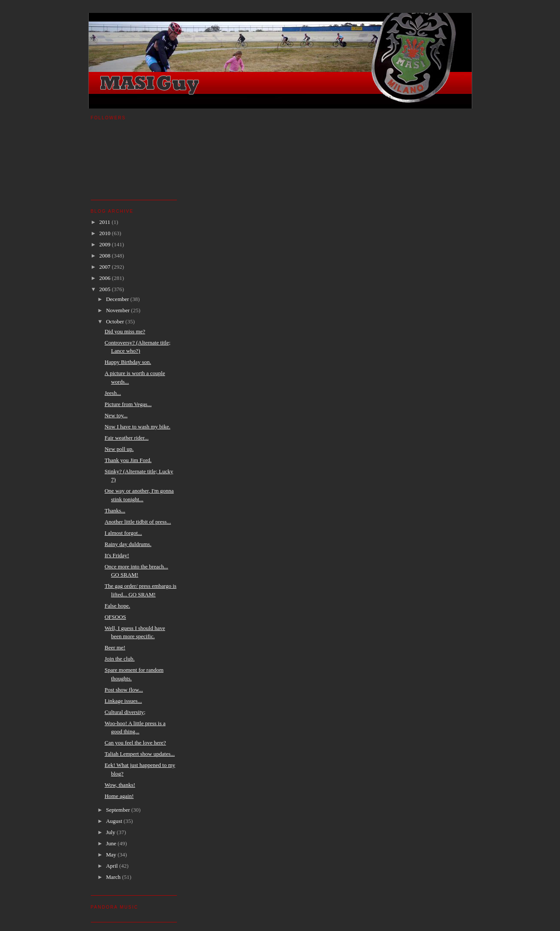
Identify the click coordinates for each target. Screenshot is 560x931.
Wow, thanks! (120, 785)
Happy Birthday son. (128, 362)
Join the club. (120, 659)
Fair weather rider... (127, 438)
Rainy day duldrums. (128, 544)
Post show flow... (124, 690)
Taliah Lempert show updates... (140, 754)
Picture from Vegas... (128, 404)
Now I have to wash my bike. (138, 427)
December (118, 299)
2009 (106, 244)
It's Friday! (117, 555)
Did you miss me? (125, 331)
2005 (106, 289)
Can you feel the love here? (135, 743)
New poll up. (119, 449)
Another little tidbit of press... (138, 522)
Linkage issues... (123, 701)
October (116, 321)
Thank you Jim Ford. (128, 460)
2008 (106, 256)
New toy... (116, 415)
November (118, 310)
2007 (106, 267)
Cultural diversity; (125, 712)
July (111, 832)
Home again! (119, 796)
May (112, 855)
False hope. (117, 606)
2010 (106, 233)
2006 (106, 278)
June (112, 843)
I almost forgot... (123, 533)
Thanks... (115, 510)
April (113, 866)
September (119, 810)
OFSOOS (115, 617)
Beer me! (115, 647)
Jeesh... (113, 393)
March (114, 877)
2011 (106, 222)
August (115, 821)
